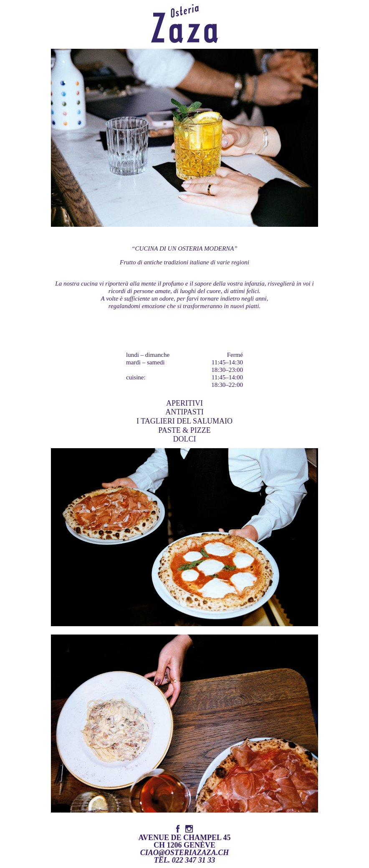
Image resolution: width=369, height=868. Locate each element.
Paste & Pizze (184, 430)
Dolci (185, 439)
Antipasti (184, 412)
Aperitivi (184, 403)
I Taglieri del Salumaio (184, 421)
